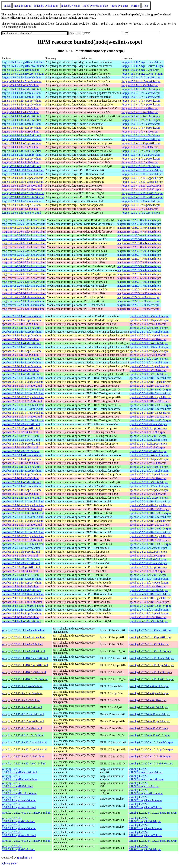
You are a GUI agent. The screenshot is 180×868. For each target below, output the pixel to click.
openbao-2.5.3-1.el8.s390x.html (20, 447)
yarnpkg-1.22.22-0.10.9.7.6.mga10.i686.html (17, 785)
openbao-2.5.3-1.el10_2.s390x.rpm (149, 401)
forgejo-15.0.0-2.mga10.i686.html (21, 70)
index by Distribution (46, 6)
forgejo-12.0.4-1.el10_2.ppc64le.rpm (142, 178)
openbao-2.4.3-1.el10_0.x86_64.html (23, 606)
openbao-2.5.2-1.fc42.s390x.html (21, 494)
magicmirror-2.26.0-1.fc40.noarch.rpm (139, 282)
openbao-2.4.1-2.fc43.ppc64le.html (22, 613)
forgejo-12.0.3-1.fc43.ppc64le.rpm (141, 205)
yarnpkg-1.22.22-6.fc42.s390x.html (22, 728)
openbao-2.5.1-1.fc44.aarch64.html (22, 579)
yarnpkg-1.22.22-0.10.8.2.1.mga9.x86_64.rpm (145, 848)
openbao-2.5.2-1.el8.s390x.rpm (147, 571)
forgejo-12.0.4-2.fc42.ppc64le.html (22, 159)
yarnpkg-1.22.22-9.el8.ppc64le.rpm (149, 693)
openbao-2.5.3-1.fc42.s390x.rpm (148, 370)
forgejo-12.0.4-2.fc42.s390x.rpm (140, 162)
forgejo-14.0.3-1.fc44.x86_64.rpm (141, 135)
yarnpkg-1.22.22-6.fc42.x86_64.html (23, 735)
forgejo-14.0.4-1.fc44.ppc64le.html (22, 101)
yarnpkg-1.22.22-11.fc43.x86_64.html (23, 651)
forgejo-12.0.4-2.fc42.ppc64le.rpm (141, 159)
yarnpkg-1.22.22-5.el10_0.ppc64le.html (24, 749)
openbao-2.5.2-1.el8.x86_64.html (21, 575)
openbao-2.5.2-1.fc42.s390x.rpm (148, 494)
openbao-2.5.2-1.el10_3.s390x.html (22, 509)
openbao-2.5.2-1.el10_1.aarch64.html (23, 532)
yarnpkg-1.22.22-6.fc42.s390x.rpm (148, 728)
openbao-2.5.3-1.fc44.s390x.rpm (148, 339)
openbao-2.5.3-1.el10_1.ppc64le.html (23, 413)
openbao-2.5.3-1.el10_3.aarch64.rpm (150, 378)
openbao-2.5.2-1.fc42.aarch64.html (22, 486)
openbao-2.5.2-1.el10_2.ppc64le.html (23, 521)
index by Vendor (71, 6)
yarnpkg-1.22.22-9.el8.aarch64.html (22, 686)
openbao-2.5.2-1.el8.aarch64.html (21, 563)
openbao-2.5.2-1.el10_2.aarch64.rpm (150, 517)
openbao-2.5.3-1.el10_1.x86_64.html (23, 420)
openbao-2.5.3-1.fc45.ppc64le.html (22, 320)
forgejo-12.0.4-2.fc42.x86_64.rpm (141, 166)
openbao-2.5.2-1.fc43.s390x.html (21, 478)
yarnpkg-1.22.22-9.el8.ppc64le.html (22, 693)
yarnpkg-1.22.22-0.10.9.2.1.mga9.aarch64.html (19, 799)
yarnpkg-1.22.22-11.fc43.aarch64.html (24, 630)
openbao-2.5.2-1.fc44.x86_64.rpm (149, 467)
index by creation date (95, 6)
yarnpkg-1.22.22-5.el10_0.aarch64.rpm (151, 742)
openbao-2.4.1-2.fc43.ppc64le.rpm (149, 613)
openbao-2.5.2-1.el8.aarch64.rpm (148, 563)
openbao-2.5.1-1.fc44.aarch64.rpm (149, 579)
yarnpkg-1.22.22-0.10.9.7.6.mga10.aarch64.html (20, 771)
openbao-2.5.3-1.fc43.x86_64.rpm (149, 359)
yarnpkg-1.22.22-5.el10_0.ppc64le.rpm (151, 749)
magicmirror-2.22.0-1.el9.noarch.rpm (138, 297)
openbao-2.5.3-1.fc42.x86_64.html (22, 374)
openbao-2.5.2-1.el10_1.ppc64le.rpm (150, 536)
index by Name (119, 6)
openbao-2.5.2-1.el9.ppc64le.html (21, 552)
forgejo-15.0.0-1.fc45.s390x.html (21, 85)
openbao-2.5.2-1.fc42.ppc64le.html (22, 490)
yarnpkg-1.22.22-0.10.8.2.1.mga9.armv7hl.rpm (145, 834)
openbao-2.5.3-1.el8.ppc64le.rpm (148, 444)
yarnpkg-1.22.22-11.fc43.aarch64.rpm (150, 630)
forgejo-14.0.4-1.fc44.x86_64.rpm (141, 116)
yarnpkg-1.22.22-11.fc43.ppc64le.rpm (150, 637)
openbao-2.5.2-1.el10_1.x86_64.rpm (150, 544)
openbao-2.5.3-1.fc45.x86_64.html (22, 328)
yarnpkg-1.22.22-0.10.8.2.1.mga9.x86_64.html (19, 848)
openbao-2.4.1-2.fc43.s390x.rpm (148, 617)
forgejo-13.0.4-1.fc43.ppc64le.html (22, 143)
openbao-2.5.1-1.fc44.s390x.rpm (148, 586)
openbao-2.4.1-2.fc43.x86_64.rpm (149, 621)
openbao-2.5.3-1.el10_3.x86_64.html (23, 390)
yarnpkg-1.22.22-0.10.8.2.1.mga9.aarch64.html (19, 827)
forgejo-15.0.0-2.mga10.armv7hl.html (23, 66)
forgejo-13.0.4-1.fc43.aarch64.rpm (141, 139)
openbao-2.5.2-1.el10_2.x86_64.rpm (150, 529)
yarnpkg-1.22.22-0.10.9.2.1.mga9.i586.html (27, 813)
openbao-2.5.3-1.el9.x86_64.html (21, 436)
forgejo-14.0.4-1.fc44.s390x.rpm (140, 108)
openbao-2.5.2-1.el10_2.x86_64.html (23, 529)
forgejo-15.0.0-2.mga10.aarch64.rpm (142, 62)
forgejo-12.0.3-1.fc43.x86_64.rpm (141, 213)
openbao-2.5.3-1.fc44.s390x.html (21, 339)
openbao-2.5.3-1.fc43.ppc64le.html (22, 351)
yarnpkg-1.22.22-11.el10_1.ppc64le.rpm (151, 665)
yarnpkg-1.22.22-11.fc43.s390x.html (22, 644)
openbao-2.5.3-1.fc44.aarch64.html (22, 332)
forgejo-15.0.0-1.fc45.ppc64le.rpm (141, 81)
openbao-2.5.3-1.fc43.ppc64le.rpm (149, 351)
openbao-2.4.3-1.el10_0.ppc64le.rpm (150, 598)
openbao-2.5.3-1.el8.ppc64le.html (21, 444)
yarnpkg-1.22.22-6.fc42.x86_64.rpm (149, 735)
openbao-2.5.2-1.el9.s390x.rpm (147, 556)
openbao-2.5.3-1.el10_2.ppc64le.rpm (150, 397)
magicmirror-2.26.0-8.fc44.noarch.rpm (139, 220)
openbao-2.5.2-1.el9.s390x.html (20, 556)
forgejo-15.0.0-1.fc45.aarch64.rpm (141, 77)
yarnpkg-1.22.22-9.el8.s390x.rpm (148, 700)
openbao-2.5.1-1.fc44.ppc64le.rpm (149, 583)
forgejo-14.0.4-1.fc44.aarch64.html (22, 93)
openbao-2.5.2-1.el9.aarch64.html (21, 548)
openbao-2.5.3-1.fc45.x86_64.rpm (149, 328)
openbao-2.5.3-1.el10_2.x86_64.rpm (150, 405)
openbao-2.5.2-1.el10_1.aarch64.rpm (150, 532)
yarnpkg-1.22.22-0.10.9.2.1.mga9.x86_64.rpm (145, 820)
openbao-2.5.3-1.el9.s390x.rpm (147, 432)
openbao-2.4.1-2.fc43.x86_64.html (22, 621)
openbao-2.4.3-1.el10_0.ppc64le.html (23, 598)
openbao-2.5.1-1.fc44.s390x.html (21, 586)
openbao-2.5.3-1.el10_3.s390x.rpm (149, 386)
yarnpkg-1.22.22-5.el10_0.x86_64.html (24, 763)
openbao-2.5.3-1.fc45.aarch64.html (22, 316)
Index (7, 6)
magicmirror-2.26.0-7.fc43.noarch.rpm (139, 251)
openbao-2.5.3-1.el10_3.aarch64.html (23, 378)
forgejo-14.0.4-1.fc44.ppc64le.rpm (141, 101)
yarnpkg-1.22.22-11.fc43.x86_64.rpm (150, 651)
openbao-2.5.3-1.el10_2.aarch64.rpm (150, 393)
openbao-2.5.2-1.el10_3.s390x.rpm (149, 509)
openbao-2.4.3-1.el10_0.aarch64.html (23, 594)
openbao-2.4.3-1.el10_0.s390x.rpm (149, 602)
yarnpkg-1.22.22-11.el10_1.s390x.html (24, 672)
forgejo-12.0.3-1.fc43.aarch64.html (22, 201)
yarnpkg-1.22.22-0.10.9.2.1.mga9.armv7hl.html (19, 806)
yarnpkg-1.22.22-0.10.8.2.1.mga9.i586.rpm (153, 841)
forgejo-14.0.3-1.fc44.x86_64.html (21, 135)
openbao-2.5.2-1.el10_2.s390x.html (22, 525)
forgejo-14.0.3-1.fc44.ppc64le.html (22, 128)
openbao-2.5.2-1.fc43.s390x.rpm (148, 478)
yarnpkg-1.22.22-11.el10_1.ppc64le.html (25, 665)
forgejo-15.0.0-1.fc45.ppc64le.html (22, 81)
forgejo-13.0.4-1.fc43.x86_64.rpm (141, 151)
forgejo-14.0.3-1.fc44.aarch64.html (22, 124)
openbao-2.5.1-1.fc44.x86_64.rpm (149, 590)
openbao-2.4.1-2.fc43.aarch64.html (22, 610)
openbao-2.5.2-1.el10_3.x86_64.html (23, 513)
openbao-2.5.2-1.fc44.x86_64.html (22, 467)
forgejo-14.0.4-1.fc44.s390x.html (21, 108)
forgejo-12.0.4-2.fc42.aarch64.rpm (141, 155)
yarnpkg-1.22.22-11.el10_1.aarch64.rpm (151, 658)
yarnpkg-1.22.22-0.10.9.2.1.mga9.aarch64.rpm (145, 799)
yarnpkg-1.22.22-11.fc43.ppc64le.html (24, 637)
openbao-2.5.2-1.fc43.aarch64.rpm (149, 471)
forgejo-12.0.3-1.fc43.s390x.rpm (140, 209)
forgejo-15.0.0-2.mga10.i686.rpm (140, 70)
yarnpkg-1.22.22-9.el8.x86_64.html (22, 707)
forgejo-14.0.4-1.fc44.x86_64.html (21, 116)
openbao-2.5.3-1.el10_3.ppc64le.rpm (150, 382)
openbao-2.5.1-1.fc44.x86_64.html (22, 590)
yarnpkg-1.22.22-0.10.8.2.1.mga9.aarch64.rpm (145, 827)
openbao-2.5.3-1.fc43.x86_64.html (22, 359)
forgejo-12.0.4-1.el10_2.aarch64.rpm (142, 170)
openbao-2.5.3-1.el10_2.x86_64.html (23, 405)
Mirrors (135, 6)
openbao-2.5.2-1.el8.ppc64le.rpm (148, 567)
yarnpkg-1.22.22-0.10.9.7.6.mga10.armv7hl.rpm (146, 778)
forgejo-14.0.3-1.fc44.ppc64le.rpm (141, 128)
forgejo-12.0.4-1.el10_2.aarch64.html (23, 170)
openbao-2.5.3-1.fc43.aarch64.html (22, 347)
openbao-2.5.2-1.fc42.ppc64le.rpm (149, 490)
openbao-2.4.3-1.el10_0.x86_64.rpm (150, 606)
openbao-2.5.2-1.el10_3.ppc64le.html (23, 505)
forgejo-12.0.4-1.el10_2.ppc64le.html (23, 178)
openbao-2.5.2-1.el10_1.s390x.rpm (149, 540)
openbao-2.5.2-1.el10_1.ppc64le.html (23, 536)
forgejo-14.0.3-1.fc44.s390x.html (21, 132)
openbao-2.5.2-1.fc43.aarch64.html (22, 471)
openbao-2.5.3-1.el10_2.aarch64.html (23, 393)
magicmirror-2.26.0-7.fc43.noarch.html (24, 251)
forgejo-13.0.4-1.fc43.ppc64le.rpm (141, 143)
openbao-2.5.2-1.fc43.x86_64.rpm (149, 482)
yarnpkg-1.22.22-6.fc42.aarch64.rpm (149, 714)
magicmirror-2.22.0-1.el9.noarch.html (23, 297)
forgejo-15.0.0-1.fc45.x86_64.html (21, 89)
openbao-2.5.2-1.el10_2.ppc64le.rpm (150, 521)
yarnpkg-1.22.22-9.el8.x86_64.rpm (148, 707)
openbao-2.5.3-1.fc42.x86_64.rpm (149, 374)
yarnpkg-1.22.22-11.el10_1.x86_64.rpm (151, 679)
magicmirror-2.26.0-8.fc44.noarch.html (24, 220)
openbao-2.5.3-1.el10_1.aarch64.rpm (150, 409)
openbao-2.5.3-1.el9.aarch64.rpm (148, 424)
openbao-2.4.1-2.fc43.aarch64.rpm (149, 610)
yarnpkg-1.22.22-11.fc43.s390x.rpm (149, 644)
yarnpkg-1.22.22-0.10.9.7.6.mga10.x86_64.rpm (146, 792)
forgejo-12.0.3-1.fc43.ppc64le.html (22, 205)
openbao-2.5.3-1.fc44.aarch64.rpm (149, 332)
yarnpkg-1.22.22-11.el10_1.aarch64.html (25, 658)
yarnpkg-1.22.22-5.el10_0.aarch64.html (24, 742)
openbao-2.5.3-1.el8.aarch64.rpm (148, 440)
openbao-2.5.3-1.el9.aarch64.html (21, 424)
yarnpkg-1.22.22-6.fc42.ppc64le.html (23, 721)
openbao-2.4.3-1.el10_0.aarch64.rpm (150, 594)
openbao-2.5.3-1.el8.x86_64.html (21, 451)
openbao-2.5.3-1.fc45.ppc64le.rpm (149, 320)
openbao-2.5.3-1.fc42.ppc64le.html (22, 366)
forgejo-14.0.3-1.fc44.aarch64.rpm (141, 124)
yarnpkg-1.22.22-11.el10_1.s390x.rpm (150, 672)
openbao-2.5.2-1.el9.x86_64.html (21, 559)
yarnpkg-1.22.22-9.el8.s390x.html (21, 700)
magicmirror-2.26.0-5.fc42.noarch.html (24, 266)
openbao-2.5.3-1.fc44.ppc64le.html (22, 335)
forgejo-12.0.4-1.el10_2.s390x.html (22, 186)
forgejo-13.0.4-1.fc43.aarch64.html (22, 139)
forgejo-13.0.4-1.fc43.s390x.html (21, 147)
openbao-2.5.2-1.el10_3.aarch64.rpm (150, 501)
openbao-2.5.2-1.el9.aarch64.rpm (148, 548)
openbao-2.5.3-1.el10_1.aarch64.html (23, 409)
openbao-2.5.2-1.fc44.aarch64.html (22, 455)
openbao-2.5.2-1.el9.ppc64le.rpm (148, 552)
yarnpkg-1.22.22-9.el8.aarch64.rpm (149, 686)
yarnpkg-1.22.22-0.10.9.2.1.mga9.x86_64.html (19, 820)
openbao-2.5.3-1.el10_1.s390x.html (22, 417)
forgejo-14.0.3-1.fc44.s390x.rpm (140, 132)
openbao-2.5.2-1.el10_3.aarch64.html (23, 501)
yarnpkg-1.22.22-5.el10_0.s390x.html (23, 756)
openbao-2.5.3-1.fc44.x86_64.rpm (149, 343)
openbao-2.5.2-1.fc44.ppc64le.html (22, 459)
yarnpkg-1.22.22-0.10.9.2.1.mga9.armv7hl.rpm (145, 806)
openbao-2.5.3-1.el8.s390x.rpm (147, 447)
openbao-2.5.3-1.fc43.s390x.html (21, 355)
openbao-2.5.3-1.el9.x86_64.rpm (148, 436)
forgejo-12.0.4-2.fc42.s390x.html (21, 162)
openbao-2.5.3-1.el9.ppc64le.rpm (148, 428)
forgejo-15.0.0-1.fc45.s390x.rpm (140, 85)
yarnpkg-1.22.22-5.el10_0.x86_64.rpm (150, 763)
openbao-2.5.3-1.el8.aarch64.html (21, 440)
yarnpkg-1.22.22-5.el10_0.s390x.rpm (150, 756)
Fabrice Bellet (9, 864)
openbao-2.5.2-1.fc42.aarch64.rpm (149, 486)
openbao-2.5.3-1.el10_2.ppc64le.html (23, 397)
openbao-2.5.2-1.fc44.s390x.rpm (148, 463)
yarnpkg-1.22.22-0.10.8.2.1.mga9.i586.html (27, 841)
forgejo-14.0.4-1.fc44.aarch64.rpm (141, 93)
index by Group (22, 6)
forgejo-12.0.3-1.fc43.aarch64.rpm (141, 201)
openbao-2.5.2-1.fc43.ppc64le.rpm (149, 474)
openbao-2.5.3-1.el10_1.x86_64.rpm (150, 420)
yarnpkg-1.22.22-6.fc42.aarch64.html (23, 714)
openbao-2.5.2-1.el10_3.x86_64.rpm (150, 513)
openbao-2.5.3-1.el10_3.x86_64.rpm (150, 390)
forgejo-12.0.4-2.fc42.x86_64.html (21, 166)
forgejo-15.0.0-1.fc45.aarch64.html (22, 77)
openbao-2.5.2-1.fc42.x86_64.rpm (149, 498)
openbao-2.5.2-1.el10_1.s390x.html (22, 540)
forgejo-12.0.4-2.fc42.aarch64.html (22, 155)
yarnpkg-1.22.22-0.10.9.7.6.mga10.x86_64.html (19, 792)
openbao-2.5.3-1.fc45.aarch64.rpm (149, 316)
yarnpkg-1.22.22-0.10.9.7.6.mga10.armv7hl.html (20, 778)
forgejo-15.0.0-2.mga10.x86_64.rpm (142, 74)
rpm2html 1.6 (25, 858)
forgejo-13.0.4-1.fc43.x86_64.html (21, 151)
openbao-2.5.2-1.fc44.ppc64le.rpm (149, 459)
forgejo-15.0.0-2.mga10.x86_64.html (23, 74)
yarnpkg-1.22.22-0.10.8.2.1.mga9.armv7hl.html (19, 834)
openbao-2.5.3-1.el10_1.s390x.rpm (149, 417)
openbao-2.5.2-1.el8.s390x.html (20, 571)
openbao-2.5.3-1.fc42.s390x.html (21, 370)
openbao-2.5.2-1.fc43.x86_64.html (22, 482)
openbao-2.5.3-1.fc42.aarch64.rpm (149, 362)
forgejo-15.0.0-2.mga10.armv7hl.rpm (142, 66)
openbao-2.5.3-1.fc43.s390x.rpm (148, 355)
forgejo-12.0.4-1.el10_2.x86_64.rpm (142, 193)
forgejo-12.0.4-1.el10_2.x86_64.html (23, 193)
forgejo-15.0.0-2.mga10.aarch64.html (23, 62)
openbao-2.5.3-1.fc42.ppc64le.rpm (149, 366)
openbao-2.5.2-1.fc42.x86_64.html (22, 498)
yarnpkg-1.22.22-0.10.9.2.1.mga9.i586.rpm (153, 813)
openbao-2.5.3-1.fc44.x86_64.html (22, 343)
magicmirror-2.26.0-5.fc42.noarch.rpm (139, 266)
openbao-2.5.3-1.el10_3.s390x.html (22, 386)
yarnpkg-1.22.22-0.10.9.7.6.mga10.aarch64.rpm (146, 771)
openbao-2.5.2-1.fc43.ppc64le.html (22, 474)
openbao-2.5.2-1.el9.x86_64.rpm (148, 559)
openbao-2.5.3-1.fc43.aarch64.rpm (149, 347)
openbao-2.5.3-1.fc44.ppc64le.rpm (149, 335)
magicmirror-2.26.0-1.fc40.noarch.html (24, 282)
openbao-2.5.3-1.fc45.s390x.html (21, 324)
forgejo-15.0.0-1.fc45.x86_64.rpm (141, 89)
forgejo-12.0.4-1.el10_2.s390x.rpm (141, 186)
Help (145, 6)
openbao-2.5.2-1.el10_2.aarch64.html (23, 517)
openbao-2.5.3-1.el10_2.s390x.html (22, 401)
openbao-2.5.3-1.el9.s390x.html (20, 432)
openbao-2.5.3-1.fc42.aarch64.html (22, 362)
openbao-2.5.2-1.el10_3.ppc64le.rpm (150, 505)
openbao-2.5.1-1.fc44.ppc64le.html (22, 583)
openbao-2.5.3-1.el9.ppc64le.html (21, 428)
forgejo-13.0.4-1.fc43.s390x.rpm (140, 147)
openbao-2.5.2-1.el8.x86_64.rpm (148, 575)
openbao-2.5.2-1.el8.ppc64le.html (21, 567)
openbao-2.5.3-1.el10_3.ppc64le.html (23, 382)
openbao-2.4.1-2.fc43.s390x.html (21, 617)
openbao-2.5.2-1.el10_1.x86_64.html (23, 544)
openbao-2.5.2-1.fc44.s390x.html (21, 463)
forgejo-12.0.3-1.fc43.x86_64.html (21, 213)
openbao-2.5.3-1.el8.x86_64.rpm (148, 451)
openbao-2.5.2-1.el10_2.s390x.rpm (149, 525)
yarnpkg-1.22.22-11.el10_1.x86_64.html (25, 679)
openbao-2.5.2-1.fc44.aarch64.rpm (149, 455)
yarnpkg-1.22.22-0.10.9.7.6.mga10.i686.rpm (144, 785)
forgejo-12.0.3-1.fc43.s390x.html (21, 209)
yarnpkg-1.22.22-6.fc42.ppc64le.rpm (149, 721)
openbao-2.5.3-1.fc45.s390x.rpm (148, 324)
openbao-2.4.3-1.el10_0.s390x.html (22, 602)
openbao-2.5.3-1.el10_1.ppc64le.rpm (150, 413)
